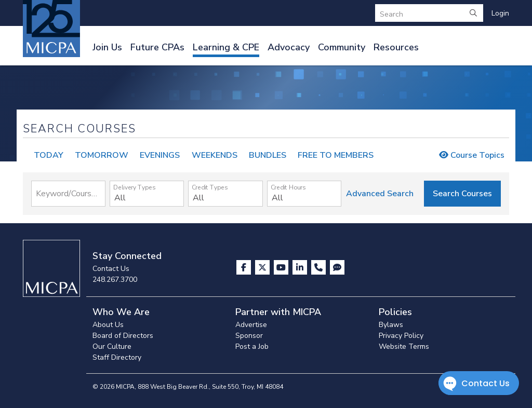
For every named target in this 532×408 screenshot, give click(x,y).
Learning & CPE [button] (226, 47)
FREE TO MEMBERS (336, 155)
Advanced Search (380, 194)
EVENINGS (160, 155)
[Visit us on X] (263, 267)
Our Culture (112, 346)
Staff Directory (117, 357)
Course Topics (472, 155)
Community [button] (342, 47)
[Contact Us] (320, 267)
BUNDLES (268, 155)
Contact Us (111, 269)
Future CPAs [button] (157, 47)
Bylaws (391, 325)
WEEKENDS (215, 155)
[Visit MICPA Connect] (337, 267)
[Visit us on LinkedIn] (301, 267)
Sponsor (249, 336)
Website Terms (404, 346)
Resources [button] (396, 47)
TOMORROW (102, 155)
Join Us (107, 47)
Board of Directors (123, 336)
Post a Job (252, 346)
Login (500, 13)
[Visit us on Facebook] (245, 267)
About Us (108, 325)
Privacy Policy (401, 336)
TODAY (49, 155)
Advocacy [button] (289, 47)
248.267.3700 (115, 280)
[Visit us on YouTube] (282, 267)
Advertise (251, 325)
